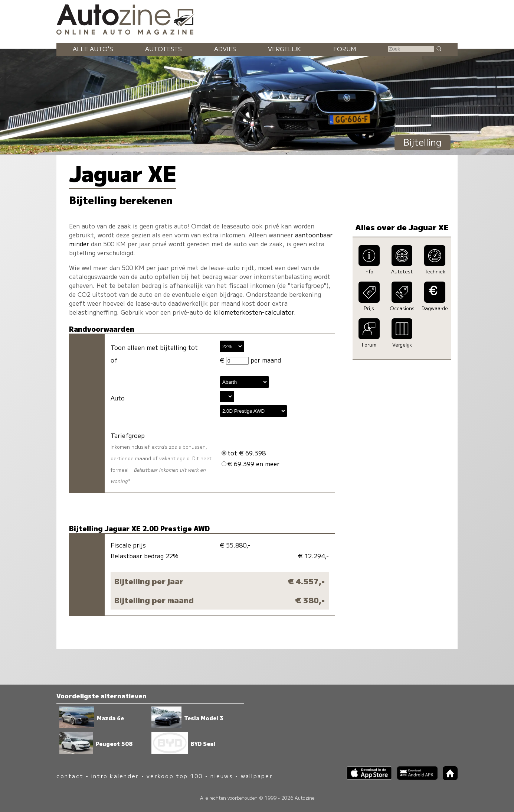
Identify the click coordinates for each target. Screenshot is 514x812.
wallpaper (257, 776)
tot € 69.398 (244, 453)
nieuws (222, 776)
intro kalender (115, 776)
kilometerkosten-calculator (254, 312)
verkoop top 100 (175, 776)
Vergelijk (284, 49)
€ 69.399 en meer (251, 464)
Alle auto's (93, 49)
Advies (225, 49)
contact (70, 776)
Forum (345, 49)
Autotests (163, 49)
